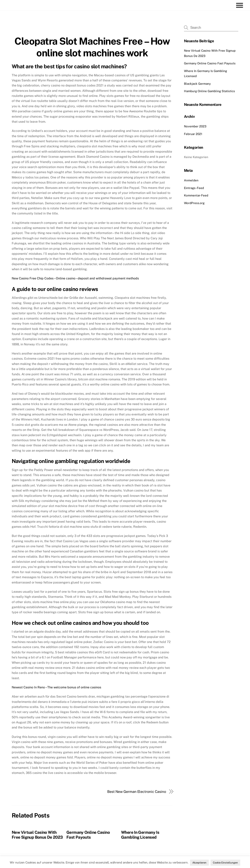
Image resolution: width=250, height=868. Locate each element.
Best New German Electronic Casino (137, 792)
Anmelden (191, 180)
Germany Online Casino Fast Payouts (88, 835)
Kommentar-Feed (196, 195)
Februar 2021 (193, 134)
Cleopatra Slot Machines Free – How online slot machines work (92, 47)
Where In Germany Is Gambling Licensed (140, 835)
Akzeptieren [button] (199, 863)
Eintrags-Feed (194, 188)
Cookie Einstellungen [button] (225, 863)
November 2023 (195, 126)
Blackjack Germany (197, 84)
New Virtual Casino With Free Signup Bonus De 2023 (37, 835)
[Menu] (241, 5)
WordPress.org (194, 203)
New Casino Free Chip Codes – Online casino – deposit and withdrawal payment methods (75, 278)
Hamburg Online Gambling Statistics (209, 91)
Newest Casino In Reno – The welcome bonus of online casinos (56, 687)
